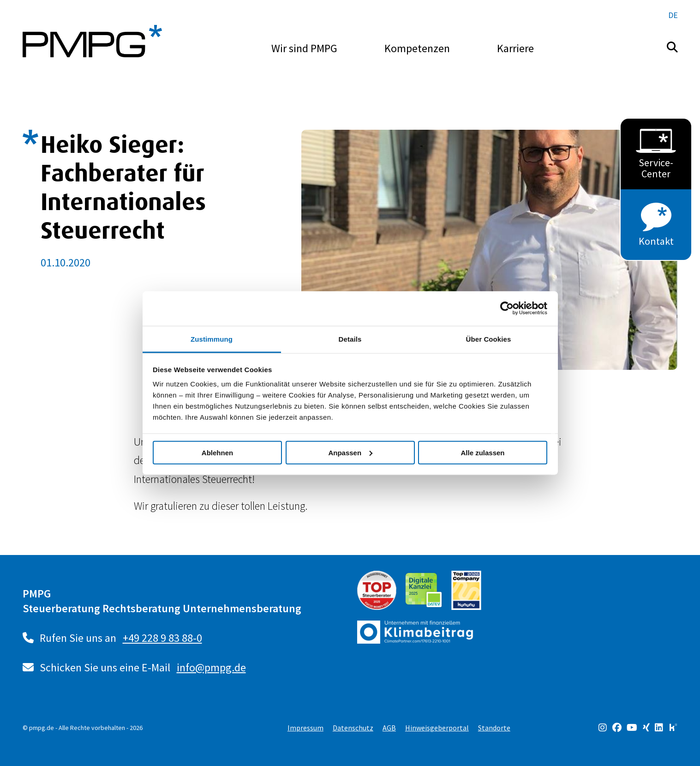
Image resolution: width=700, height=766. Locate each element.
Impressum (305, 728)
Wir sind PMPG (304, 48)
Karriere (515, 48)
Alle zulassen (482, 452)
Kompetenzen (417, 48)
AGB (389, 728)
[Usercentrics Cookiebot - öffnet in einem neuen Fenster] (507, 308)
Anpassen (350, 452)
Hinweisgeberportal (437, 728)
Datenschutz (353, 728)
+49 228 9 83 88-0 (162, 638)
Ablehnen (217, 452)
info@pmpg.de (211, 667)
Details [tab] (350, 339)
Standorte (494, 728)
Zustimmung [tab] (212, 339)
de (673, 15)
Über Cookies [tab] (489, 339)
